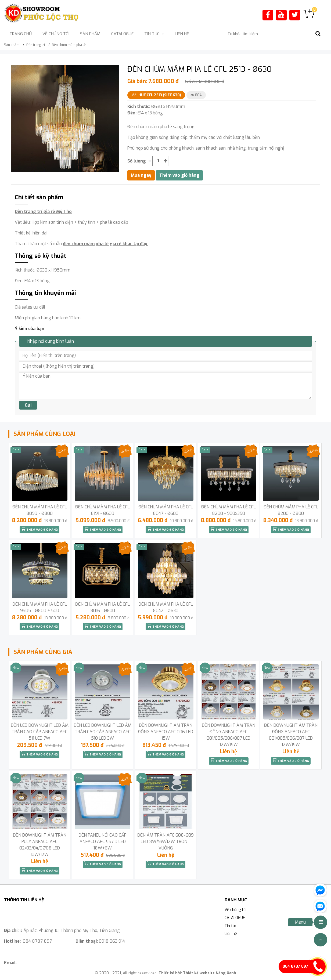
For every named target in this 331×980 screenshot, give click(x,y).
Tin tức (231, 926)
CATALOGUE (122, 34)
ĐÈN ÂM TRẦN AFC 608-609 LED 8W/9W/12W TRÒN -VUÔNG (165, 842)
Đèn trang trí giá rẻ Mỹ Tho (43, 211)
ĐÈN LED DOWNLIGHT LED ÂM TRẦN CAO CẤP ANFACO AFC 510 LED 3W (102, 732)
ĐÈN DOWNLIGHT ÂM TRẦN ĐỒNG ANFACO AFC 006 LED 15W (165, 732)
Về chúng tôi (56, 34)
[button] (114, 70)
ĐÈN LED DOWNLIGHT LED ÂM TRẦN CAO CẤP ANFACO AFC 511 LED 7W (40, 732)
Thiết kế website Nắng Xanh (210, 973)
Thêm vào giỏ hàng (39, 529)
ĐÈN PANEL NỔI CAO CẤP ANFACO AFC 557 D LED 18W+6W (102, 842)
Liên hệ (182, 34)
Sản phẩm (90, 34)
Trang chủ (21, 34)
